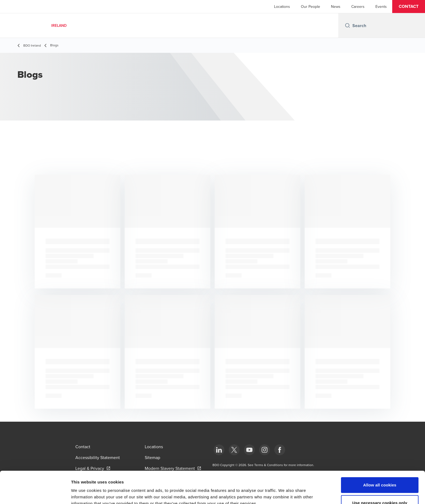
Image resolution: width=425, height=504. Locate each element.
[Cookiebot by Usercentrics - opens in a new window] (35, 493)
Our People (310, 6)
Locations (282, 6)
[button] (409, 6)
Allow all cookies (380, 455)
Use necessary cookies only (380, 473)
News (336, 6)
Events (381, 6)
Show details (284, 493)
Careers (358, 6)
